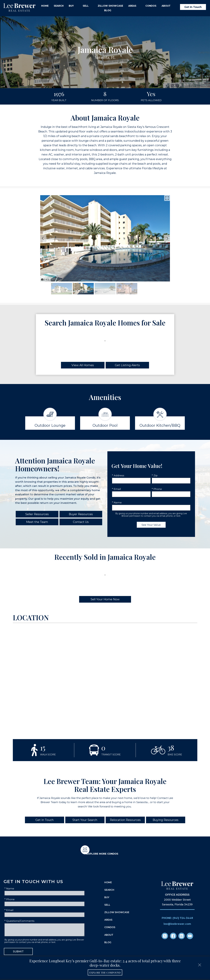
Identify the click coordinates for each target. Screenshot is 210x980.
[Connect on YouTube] (190, 936)
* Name (117, 502)
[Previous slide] (43, 238)
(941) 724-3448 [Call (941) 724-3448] (183, 918)
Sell (107, 905)
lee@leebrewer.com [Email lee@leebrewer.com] (177, 924)
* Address (118, 475)
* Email (116, 489)
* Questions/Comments (19, 921)
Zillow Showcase (110, 6)
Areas (108, 920)
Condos (151, 6)
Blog (108, 10)
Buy (107, 897)
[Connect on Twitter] (165, 936)
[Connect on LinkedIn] (182, 936)
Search (59, 6)
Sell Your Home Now (105, 599)
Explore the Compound (105, 972)
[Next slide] (167, 238)
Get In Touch (193, 7)
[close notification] (200, 964)
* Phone (157, 489)
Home (45, 6)
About (109, 935)
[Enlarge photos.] (167, 198)
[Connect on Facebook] (173, 936)
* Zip (155, 475)
